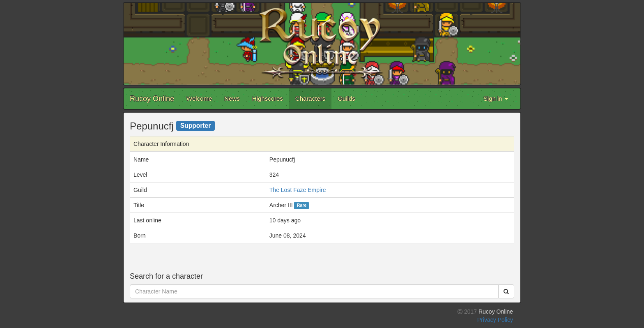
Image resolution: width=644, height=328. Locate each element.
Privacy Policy (495, 320)
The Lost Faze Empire (298, 190)
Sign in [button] (496, 98)
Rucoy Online (152, 99)
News (232, 98)
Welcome (199, 98)
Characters (310, 98)
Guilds (346, 98)
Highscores (268, 98)
